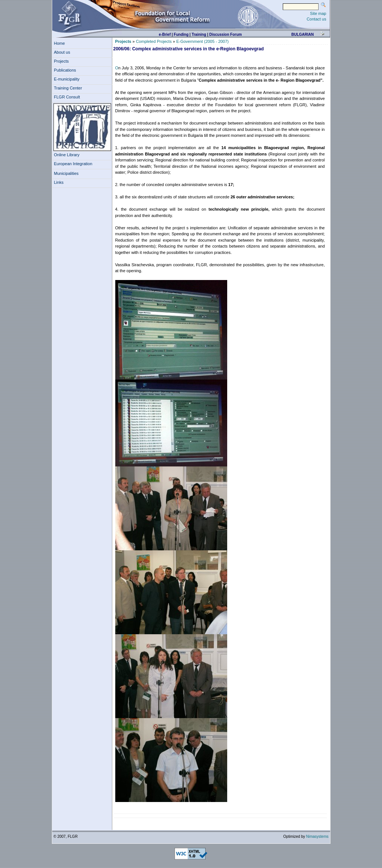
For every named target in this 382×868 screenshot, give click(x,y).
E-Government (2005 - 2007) (202, 41)
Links (60, 182)
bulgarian (303, 34)
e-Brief (165, 34)
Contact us (317, 19)
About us (63, 52)
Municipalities (66, 173)
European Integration (73, 164)
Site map (318, 13)
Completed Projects (154, 41)
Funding (181, 34)
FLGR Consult (68, 97)
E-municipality (68, 79)
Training (199, 34)
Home (60, 43)
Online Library (67, 155)
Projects (63, 61)
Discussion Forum (226, 34)
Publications (66, 70)
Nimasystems (317, 836)
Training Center (69, 88)
